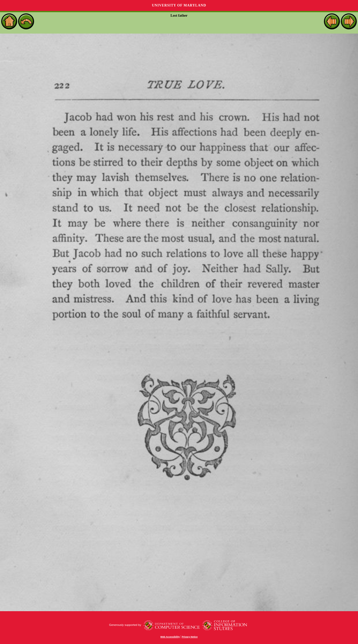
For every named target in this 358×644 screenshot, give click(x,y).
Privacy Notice (190, 637)
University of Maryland (179, 5)
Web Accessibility (170, 637)
